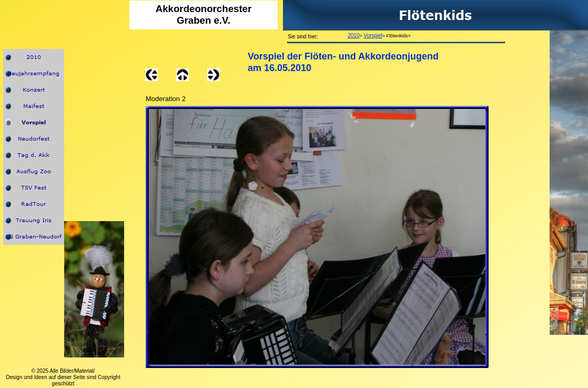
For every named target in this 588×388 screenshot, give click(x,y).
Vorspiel (373, 36)
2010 (353, 36)
